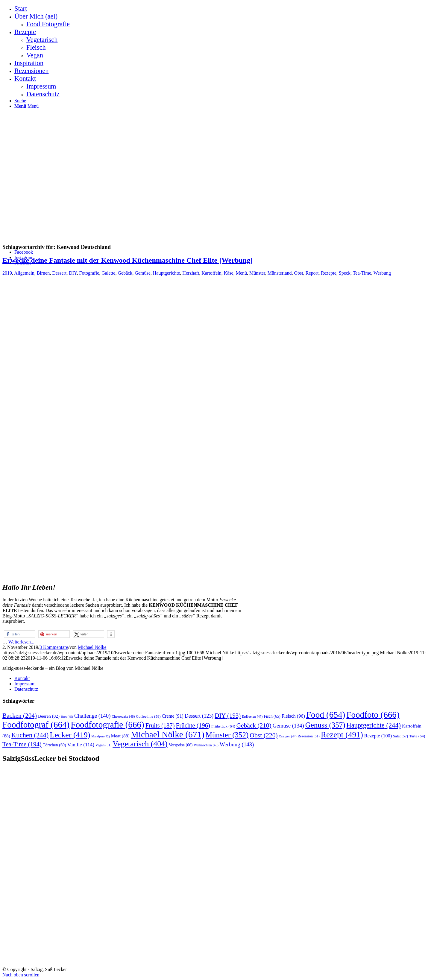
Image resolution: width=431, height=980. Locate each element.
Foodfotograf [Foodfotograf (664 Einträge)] (36, 725)
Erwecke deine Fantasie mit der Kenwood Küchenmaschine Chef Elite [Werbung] (128, 260)
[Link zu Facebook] (24, 252)
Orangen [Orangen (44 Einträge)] (288, 736)
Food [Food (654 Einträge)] (326, 715)
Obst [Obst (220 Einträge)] (264, 735)
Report (312, 273)
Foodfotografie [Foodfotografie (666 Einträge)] (107, 725)
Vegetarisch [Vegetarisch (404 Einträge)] (140, 744)
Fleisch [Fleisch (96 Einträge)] (293, 716)
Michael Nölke (92, 647)
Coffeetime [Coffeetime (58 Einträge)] (148, 716)
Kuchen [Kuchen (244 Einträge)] (30, 735)
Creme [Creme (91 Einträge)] (172, 716)
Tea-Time (362, 273)
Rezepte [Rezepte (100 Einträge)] (378, 736)
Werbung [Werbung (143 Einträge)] (237, 744)
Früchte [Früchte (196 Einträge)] (193, 725)
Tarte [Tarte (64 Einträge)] (417, 736)
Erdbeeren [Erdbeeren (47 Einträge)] (252, 716)
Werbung (382, 273)
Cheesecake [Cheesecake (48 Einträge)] (123, 717)
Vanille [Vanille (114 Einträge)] (81, 745)
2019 (7, 273)
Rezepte (329, 273)
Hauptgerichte (167, 273)
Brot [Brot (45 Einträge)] (67, 716)
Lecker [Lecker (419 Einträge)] (70, 735)
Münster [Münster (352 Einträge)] (227, 735)
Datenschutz (26, 689)
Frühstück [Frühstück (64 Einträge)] (223, 726)
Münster (257, 273)
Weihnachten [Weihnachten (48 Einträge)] (206, 745)
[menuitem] (221, 9)
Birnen (43, 273)
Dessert (59, 273)
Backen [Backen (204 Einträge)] (20, 716)
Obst (299, 273)
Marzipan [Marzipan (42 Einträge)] (100, 736)
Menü (241, 273)
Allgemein (24, 273)
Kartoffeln (211, 273)
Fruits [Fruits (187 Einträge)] (160, 725)
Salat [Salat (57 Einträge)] (400, 736)
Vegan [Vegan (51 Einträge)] (103, 745)
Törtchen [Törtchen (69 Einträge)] (54, 745)
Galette (108, 273)
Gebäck (125, 273)
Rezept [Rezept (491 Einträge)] (342, 735)
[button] (20, 634)
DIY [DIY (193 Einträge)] (228, 716)
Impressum (25, 684)
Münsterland (280, 273)
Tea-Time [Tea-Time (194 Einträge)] (22, 744)
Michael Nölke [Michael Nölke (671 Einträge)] (168, 734)
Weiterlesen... (21, 642)
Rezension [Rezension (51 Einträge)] (309, 736)
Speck (345, 273)
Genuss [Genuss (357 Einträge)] (325, 725)
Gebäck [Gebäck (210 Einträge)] (254, 725)
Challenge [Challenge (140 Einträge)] (92, 716)
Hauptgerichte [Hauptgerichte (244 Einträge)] (374, 725)
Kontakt (22, 678)
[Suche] (20, 101)
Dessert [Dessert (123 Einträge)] (199, 716)
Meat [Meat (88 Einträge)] (120, 736)
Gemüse (142, 273)
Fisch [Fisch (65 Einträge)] (272, 716)
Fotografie (89, 273)
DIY (73, 273)
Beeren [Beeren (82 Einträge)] (49, 716)
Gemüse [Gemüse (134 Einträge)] (288, 726)
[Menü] (26, 106)
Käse (229, 273)
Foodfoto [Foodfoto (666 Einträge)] (373, 715)
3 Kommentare (54, 647)
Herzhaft (191, 273)
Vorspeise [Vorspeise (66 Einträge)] (181, 745)
